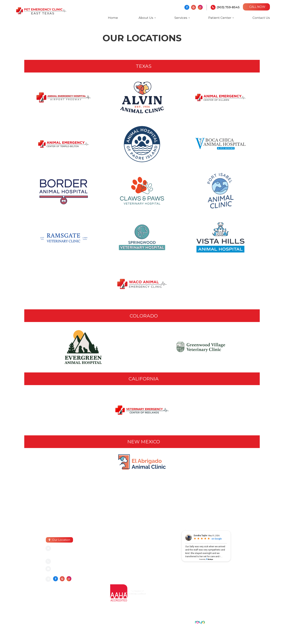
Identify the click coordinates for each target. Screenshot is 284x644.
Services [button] (181, 18)
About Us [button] (146, 18)
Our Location (61, 540)
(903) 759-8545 (228, 7)
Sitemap (51, 622)
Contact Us (261, 18)
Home (113, 18)
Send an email (63, 569)
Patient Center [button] (220, 18)
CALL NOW (257, 7)
